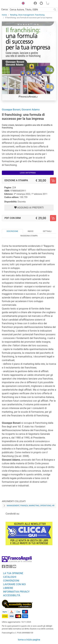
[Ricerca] (55, 10)
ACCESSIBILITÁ (12, 595)
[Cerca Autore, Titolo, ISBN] (31, 10)
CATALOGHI (10, 577)
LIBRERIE (8, 588)
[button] (22, 4)
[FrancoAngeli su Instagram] (11, 567)
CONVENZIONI (11, 581)
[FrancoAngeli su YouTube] (15, 567)
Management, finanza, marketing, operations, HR (31, 506)
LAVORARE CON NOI (14, 584)
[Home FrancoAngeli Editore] (10, 4)
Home (4, 15)
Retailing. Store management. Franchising (27, 15)
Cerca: (5, 9)
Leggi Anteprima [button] (28, 173)
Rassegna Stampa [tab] (29, 236)
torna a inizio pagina (29, 640)
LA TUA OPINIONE (13, 573)
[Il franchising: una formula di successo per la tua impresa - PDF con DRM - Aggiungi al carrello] (53, 218)
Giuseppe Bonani (11, 110)
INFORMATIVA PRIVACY (16, 592)
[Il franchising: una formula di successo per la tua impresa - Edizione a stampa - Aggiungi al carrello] (53, 180)
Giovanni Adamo (31, 110)
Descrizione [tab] (12, 231)
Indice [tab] (31, 231)
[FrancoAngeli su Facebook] (3, 567)
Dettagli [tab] (47, 231)
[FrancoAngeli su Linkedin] (7, 567)
